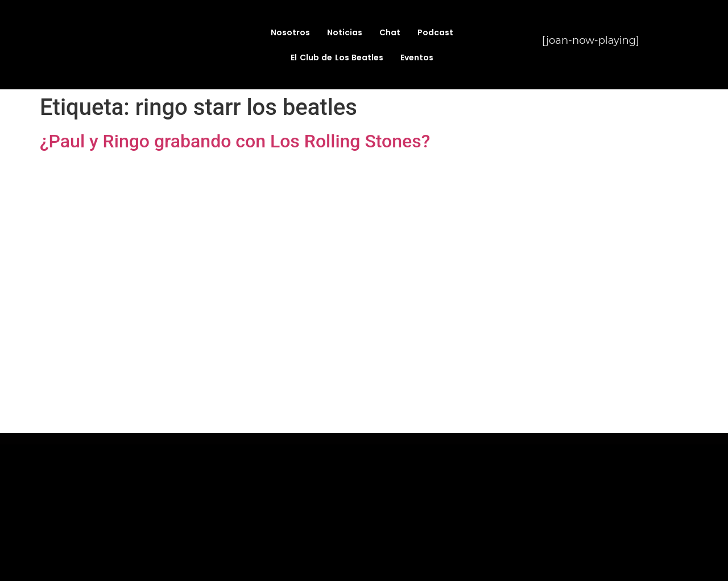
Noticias (345, 32)
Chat (390, 32)
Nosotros (290, 32)
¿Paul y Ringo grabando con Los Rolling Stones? (235, 141)
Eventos (417, 57)
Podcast (435, 32)
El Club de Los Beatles (337, 57)
